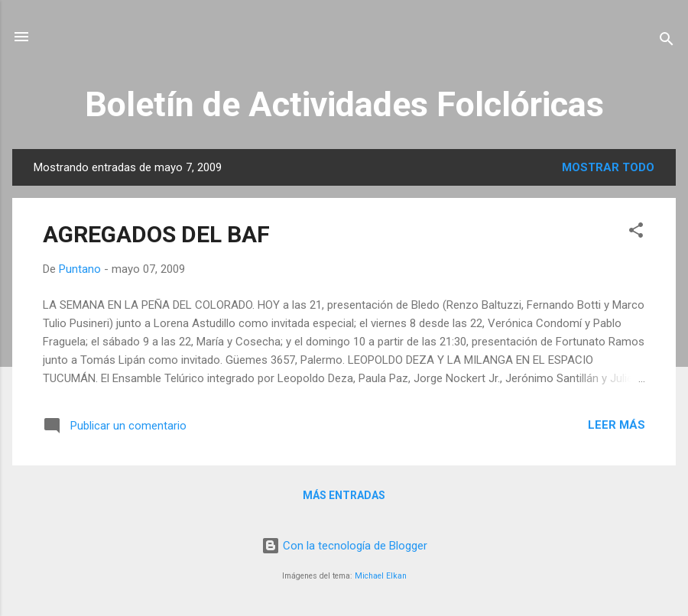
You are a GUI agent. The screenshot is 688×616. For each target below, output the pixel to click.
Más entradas (344, 495)
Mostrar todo (608, 167)
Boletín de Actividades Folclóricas (344, 104)
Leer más (617, 425)
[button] (636, 233)
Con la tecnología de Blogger (344, 546)
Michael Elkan (381, 576)
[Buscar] (667, 42)
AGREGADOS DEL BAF (156, 234)
